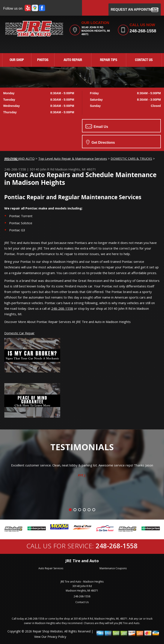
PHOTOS (43, 60)
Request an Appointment (135, 10)
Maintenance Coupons (113, 568)
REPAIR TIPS (109, 60)
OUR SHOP (17, 60)
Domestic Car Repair (19, 333)
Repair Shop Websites (48, 631)
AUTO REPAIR (73, 60)
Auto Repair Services (51, 568)
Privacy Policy (57, 637)
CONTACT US (144, 60)
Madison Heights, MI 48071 (76, 169)
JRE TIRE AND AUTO (19, 158)
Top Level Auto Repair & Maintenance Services (73, 158)
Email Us (97, 126)
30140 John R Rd (42, 169)
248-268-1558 (143, 31)
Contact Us (82, 602)
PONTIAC (11, 159)
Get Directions (100, 142)
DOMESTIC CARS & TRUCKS (131, 158)
